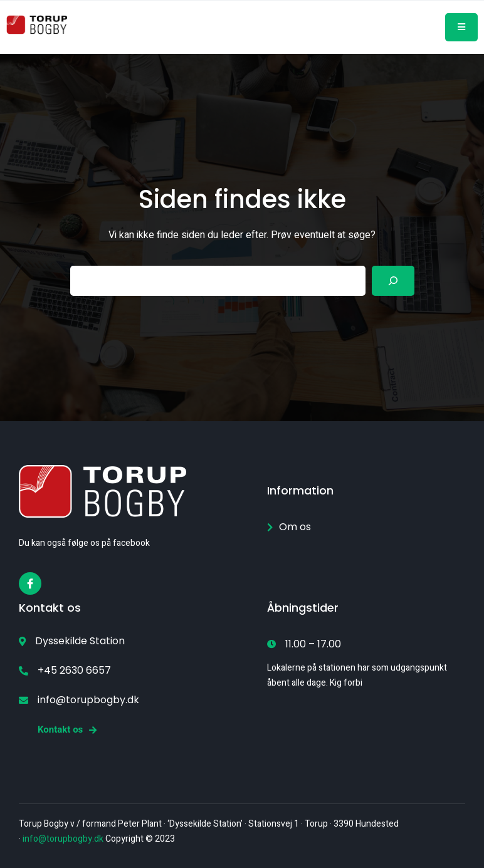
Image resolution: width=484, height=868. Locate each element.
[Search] (393, 281)
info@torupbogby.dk (63, 839)
